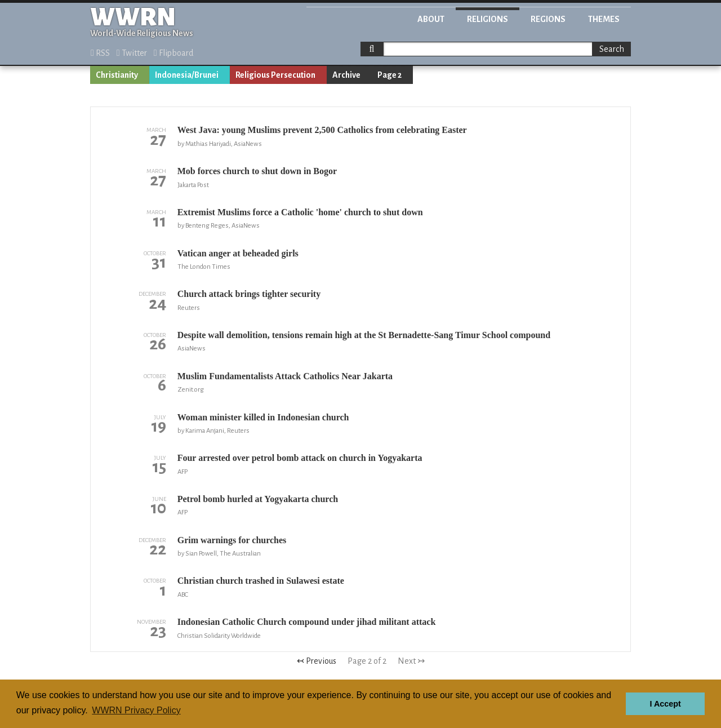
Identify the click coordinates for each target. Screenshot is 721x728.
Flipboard (173, 53)
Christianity (117, 75)
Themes (604, 19)
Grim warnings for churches (232, 540)
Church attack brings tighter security (249, 294)
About (431, 19)
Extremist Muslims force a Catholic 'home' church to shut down (300, 212)
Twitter (132, 53)
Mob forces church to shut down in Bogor (257, 171)
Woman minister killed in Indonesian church (263, 417)
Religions (488, 19)
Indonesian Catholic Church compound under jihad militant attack (307, 622)
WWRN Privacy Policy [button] (136, 710)
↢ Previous (317, 661)
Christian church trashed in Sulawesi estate (261, 581)
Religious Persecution (275, 75)
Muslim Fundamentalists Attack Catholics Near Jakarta (285, 376)
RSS (100, 53)
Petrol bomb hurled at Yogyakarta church (258, 499)
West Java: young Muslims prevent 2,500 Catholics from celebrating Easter (322, 130)
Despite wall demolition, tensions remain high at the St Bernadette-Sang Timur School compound (364, 335)
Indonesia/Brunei (187, 75)
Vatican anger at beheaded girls (238, 253)
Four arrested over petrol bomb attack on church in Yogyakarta (300, 458)
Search (612, 49)
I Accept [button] (665, 704)
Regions (548, 19)
